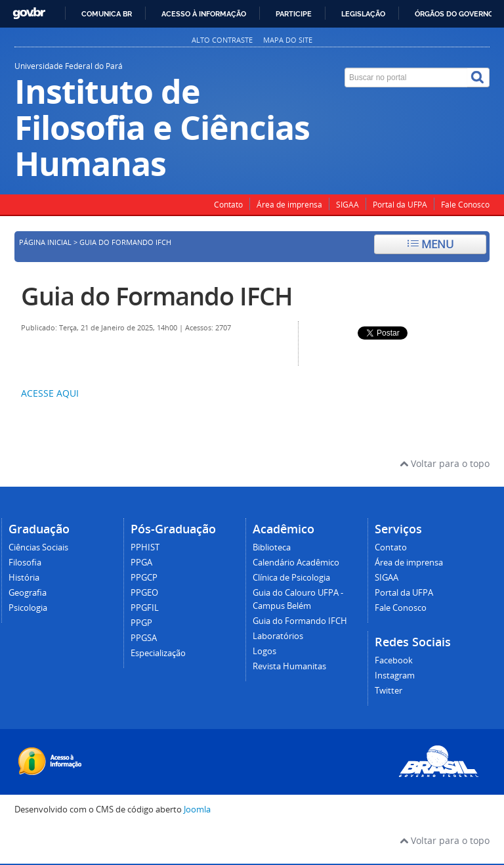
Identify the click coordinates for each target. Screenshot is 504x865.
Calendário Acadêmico (296, 563)
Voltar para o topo (445, 463)
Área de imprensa (289, 205)
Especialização (158, 653)
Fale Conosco (465, 205)
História (24, 578)
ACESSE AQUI (50, 393)
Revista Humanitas (289, 666)
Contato (228, 205)
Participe (294, 14)
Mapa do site (288, 40)
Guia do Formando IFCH (157, 296)
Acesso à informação (204, 14)
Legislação (363, 14)
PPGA (141, 563)
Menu (430, 244)
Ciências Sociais (38, 547)
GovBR (29, 13)
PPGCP (144, 578)
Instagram (395, 676)
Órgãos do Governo (454, 14)
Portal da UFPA (400, 205)
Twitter (388, 691)
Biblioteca (272, 547)
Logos (264, 651)
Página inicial (45, 242)
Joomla (197, 810)
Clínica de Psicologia (291, 578)
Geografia (28, 593)
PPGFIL (145, 608)
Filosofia (25, 563)
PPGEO (144, 593)
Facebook (394, 660)
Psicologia (28, 608)
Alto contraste (222, 40)
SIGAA (347, 205)
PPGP (141, 623)
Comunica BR (107, 14)
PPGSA (144, 638)
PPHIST (145, 547)
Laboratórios (278, 636)
